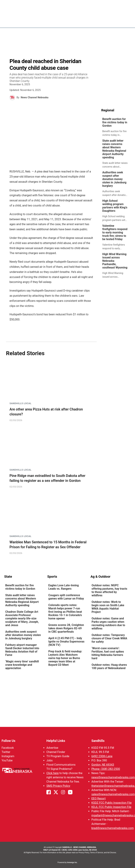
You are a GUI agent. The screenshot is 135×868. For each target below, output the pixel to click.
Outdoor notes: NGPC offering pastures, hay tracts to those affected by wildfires (109, 590)
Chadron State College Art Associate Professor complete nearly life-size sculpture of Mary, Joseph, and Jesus (22, 618)
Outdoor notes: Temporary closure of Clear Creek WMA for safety (109, 638)
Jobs (49, 760)
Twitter (6, 752)
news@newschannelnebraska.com (113, 777)
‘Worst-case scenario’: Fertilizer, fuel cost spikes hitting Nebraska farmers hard (108, 653)
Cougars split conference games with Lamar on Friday (66, 597)
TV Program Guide (58, 756)
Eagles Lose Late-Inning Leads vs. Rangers (64, 587)
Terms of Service (97, 853)
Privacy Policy (84, 853)
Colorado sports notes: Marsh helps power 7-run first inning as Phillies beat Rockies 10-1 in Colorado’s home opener (65, 612)
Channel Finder (56, 752)
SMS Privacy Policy (58, 786)
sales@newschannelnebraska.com (113, 794)
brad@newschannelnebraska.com (113, 828)
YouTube (7, 760)
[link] (116, 127)
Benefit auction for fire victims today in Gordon (115, 122)
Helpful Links (56, 741)
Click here (53, 773)
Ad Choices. (112, 853)
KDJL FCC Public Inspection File (111, 807)
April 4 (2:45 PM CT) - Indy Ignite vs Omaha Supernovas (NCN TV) (66, 642)
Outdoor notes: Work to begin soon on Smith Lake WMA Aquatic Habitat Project (108, 607)
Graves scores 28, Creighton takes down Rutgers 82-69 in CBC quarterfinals (66, 628)
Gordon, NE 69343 (103, 765)
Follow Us (8, 741)
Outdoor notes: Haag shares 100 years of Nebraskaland (109, 666)
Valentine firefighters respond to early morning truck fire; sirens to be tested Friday (115, 232)
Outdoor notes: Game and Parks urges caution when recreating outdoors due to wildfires (108, 623)
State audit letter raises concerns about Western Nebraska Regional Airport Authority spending (114, 149)
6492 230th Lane (102, 756)
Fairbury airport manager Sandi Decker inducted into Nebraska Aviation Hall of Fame (22, 650)
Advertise (52, 748)
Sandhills (98, 741)
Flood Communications (61, 765)
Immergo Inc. (72, 862)
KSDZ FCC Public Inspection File (112, 803)
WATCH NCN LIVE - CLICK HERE (67, 4)
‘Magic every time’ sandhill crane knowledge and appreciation (22, 665)
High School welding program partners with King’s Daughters (115, 206)
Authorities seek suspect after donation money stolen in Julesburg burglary (114, 179)
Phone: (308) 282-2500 (106, 769)
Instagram (8, 756)
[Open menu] (128, 21)
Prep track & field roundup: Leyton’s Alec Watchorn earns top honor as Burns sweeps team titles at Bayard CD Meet (65, 658)
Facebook (8, 748)
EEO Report (99, 799)
